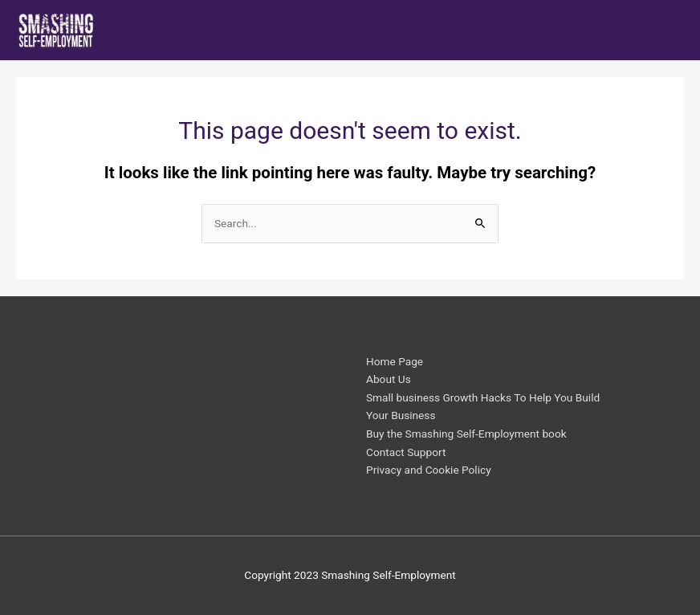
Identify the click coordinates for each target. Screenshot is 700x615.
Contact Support (406, 452)
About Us (389, 379)
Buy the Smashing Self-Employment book (466, 434)
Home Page (395, 361)
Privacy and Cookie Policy (429, 470)
